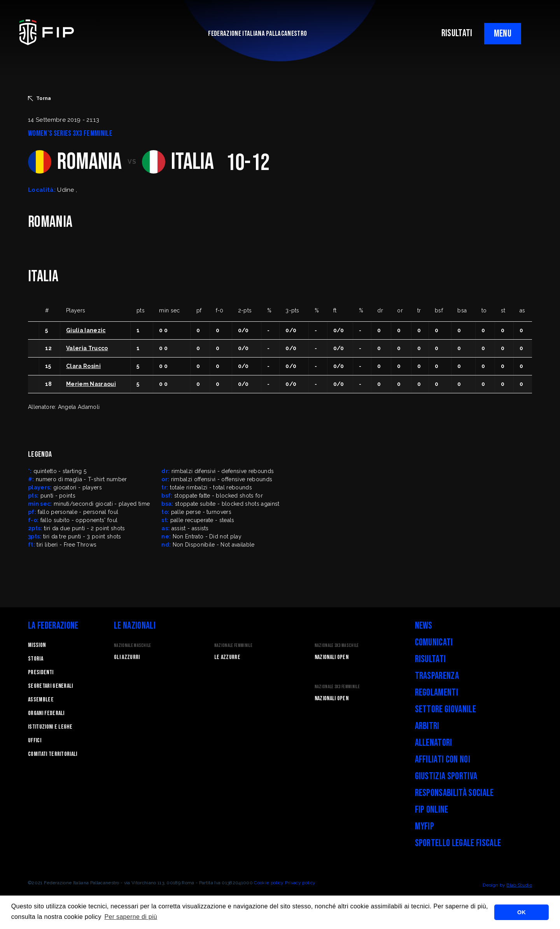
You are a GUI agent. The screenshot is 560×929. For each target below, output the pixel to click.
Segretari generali (51, 686)
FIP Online (432, 810)
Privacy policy (300, 883)
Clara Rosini (83, 366)
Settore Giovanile (445, 709)
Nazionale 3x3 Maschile (337, 646)
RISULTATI (457, 33)
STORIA (36, 659)
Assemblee (41, 700)
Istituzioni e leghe (50, 727)
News (424, 626)
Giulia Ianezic (86, 330)
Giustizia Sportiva (446, 776)
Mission (37, 645)
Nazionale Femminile (233, 646)
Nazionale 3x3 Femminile (337, 687)
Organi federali (46, 713)
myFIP (425, 826)
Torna (40, 98)
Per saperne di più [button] (131, 917)
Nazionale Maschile (133, 646)
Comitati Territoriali (53, 754)
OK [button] (521, 912)
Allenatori (434, 743)
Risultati (430, 659)
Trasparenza (437, 676)
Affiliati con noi (443, 760)
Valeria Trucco (87, 348)
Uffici (35, 741)
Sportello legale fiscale (458, 843)
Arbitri (427, 726)
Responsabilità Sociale (454, 793)
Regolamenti (437, 693)
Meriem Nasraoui (91, 384)
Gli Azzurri (127, 657)
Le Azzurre (227, 657)
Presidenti (41, 672)
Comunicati (434, 642)
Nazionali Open (332, 657)
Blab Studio (519, 885)
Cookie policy (269, 883)
